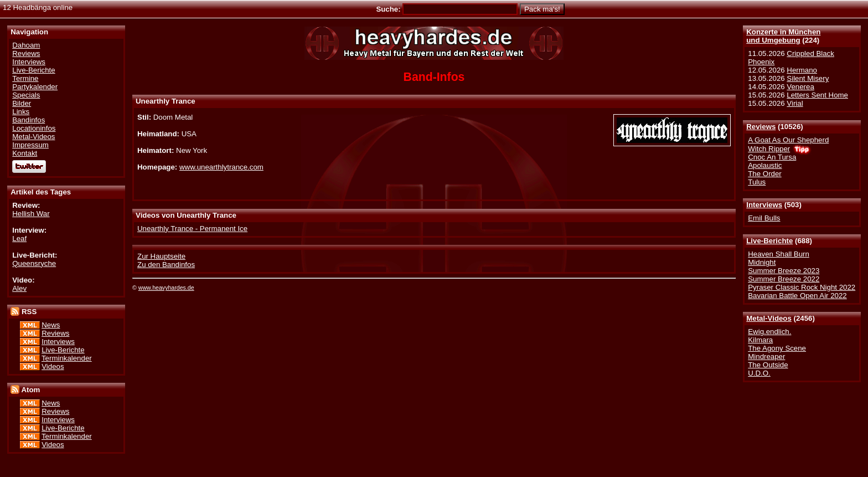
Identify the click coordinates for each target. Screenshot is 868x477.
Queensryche (34, 263)
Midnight (762, 262)
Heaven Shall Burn (779, 254)
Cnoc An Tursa (772, 157)
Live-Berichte (769, 241)
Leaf (19, 238)
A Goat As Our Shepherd (788, 140)
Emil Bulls (764, 218)
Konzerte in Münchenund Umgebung (783, 36)
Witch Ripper (769, 149)
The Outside (768, 365)
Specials (26, 95)
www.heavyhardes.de (166, 288)
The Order (764, 174)
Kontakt (25, 153)
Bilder (22, 103)
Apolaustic (765, 165)
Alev (19, 288)
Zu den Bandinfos (166, 265)
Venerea (800, 87)
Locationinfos (34, 128)
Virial (795, 103)
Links (21, 112)
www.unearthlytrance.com (221, 167)
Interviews (764, 205)
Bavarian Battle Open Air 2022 (797, 296)
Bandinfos (29, 120)
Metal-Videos (769, 318)
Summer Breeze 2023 (784, 271)
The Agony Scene (777, 348)
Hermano (802, 70)
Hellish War (31, 214)
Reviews (761, 127)
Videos (53, 366)
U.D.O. (759, 373)
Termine (25, 78)
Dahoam (26, 45)
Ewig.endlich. (769, 332)
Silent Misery (808, 78)
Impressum (30, 145)
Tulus (757, 182)
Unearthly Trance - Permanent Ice (192, 229)
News (51, 325)
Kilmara (760, 340)
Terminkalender (67, 358)
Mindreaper (766, 357)
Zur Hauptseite (161, 256)
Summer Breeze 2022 (784, 279)
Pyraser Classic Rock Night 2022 (802, 287)
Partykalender (35, 87)
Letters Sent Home (817, 95)
